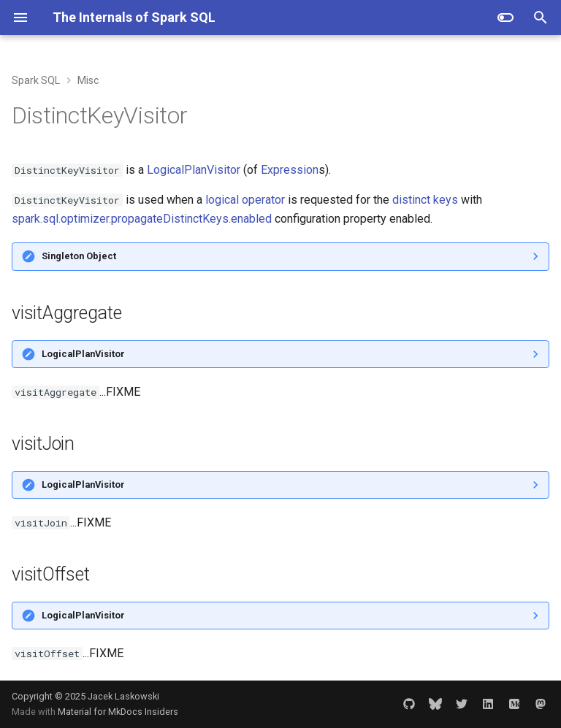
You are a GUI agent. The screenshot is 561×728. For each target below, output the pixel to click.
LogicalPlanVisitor (194, 170)
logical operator (245, 200)
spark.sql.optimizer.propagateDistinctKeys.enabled (142, 219)
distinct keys (425, 200)
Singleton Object (79, 256)
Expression (290, 170)
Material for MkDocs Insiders (118, 712)
